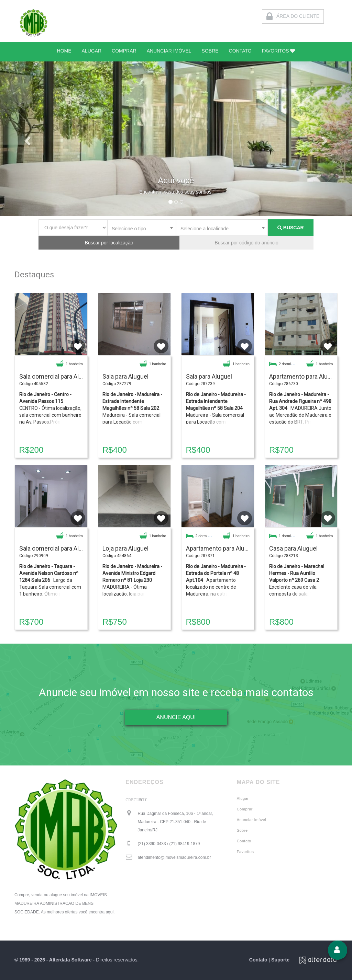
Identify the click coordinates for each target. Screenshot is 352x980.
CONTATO (240, 51)
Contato (244, 841)
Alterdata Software (70, 960)
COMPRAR (124, 51)
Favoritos (245, 852)
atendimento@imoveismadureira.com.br (174, 857)
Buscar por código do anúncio (246, 243)
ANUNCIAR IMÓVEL (169, 51)
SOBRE (210, 51)
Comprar (245, 809)
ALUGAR (92, 51)
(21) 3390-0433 (169, 844)
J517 (142, 800)
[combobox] (142, 228)
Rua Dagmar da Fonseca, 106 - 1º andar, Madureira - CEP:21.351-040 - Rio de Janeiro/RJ (175, 822)
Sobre (242, 830)
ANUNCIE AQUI (176, 717)
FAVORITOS (279, 51)
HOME (64, 51)
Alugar (243, 798)
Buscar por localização (109, 243)
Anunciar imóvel (252, 820)
